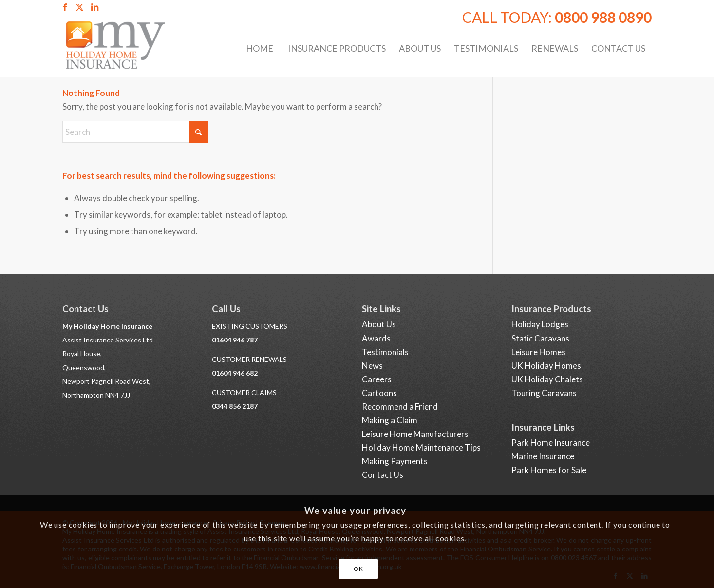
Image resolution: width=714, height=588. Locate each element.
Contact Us (383, 475)
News (372, 366)
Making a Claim (390, 420)
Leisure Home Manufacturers (415, 434)
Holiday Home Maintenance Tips (421, 447)
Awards (376, 338)
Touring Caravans (544, 393)
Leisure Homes (538, 352)
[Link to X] (80, 7)
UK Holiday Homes (546, 366)
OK (358, 569)
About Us (379, 324)
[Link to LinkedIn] (94, 7)
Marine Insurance (543, 456)
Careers (377, 379)
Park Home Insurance (551, 443)
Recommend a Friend (400, 407)
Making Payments (395, 461)
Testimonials (385, 352)
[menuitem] (259, 48)
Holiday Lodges (540, 324)
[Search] (135, 132)
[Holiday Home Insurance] (124, 48)
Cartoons (379, 393)
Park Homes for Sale (549, 470)
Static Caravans (540, 338)
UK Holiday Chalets (547, 379)
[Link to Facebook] (65, 7)
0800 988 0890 (603, 17)
